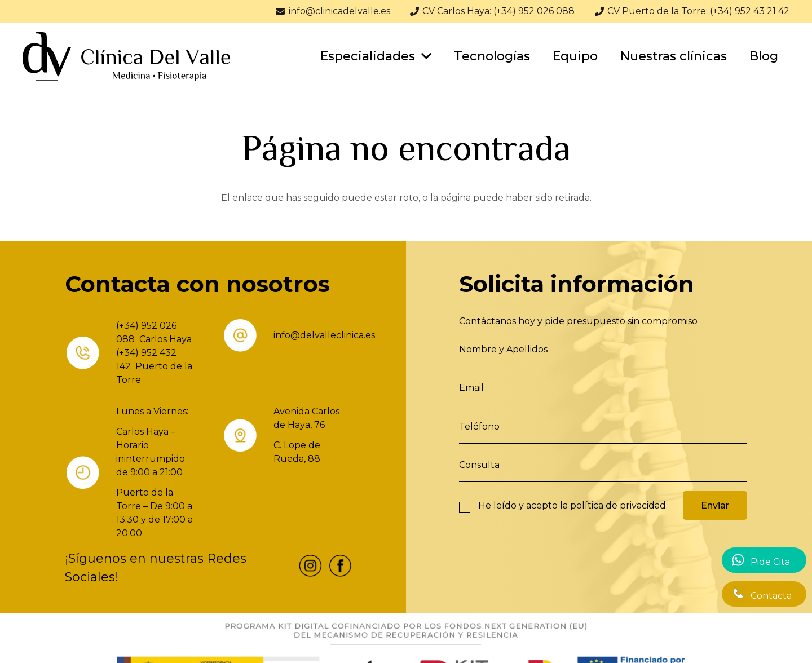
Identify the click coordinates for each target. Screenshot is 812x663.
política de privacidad (618, 505)
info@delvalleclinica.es (324, 335)
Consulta (479, 465)
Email (471, 388)
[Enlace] (126, 56)
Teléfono (479, 426)
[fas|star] (310, 568)
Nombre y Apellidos (503, 349)
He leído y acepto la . (573, 505)
